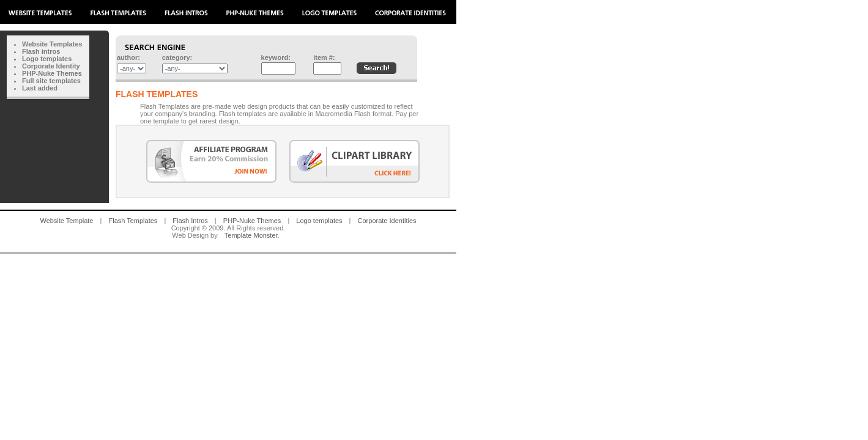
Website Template (66, 221)
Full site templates (51, 81)
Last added (40, 88)
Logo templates (47, 59)
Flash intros (41, 51)
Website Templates (52, 44)
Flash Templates (133, 221)
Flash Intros (190, 221)
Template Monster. (252, 235)
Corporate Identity (51, 66)
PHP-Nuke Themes (52, 73)
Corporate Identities (387, 221)
